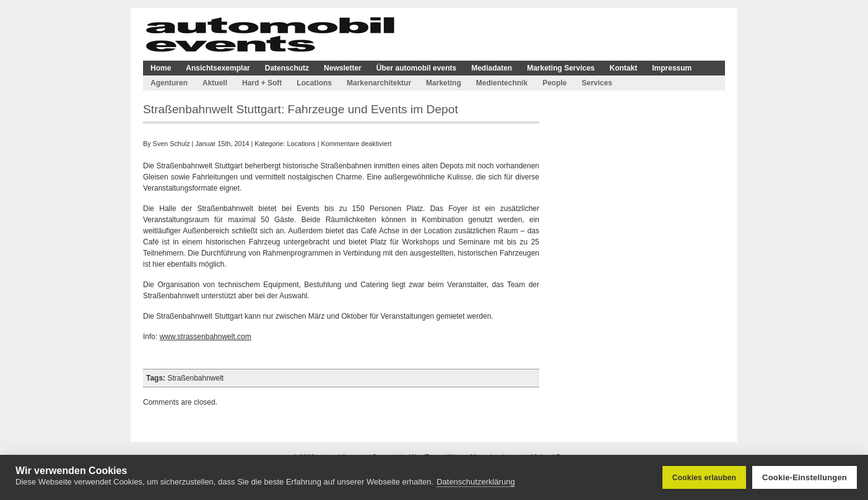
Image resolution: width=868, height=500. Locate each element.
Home (161, 68)
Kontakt (624, 68)
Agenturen (169, 83)
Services (597, 83)
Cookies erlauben (704, 478)
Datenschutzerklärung (475, 482)
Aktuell (215, 83)
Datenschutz (287, 68)
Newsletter (343, 68)
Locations (314, 83)
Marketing (444, 83)
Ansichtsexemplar (218, 68)
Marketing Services (561, 68)
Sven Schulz (171, 144)
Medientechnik (502, 83)
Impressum (672, 68)
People (554, 83)
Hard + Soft (262, 83)
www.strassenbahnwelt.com (206, 337)
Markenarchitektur (379, 83)
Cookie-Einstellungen (805, 477)
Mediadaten (492, 68)
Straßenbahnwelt (195, 378)
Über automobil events (416, 68)
